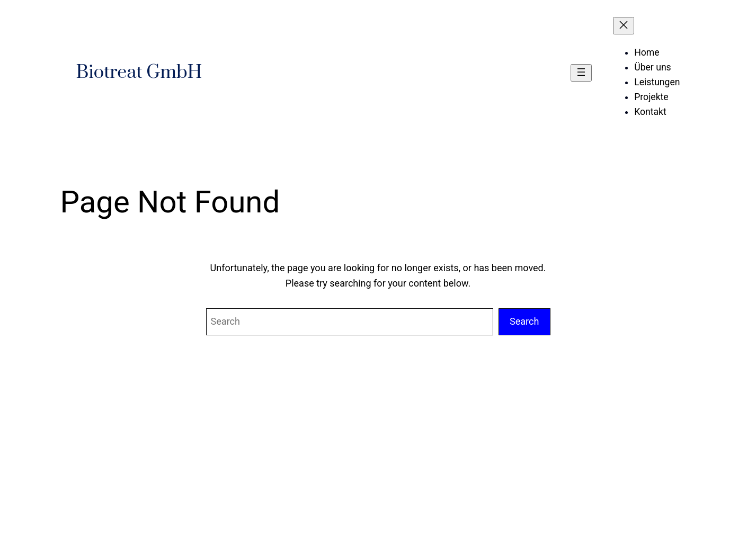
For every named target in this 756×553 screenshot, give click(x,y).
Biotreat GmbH (139, 73)
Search (524, 321)
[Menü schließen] (624, 26)
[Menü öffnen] (581, 73)
